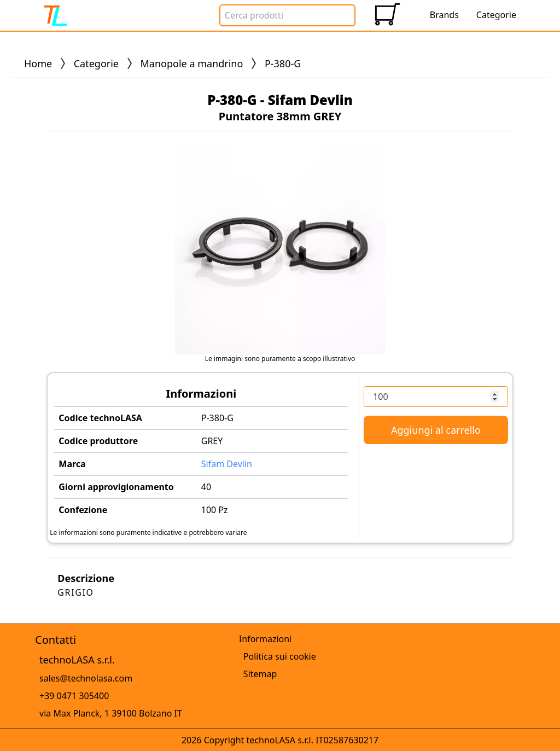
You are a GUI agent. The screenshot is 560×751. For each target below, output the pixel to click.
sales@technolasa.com (86, 678)
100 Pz (215, 510)
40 (206, 487)
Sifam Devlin (227, 464)
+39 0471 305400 (74, 696)
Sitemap (260, 674)
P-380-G (217, 418)
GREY (212, 441)
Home (38, 63)
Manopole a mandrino (192, 63)
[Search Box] (287, 15)
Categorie (96, 63)
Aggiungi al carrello (436, 430)
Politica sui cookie (280, 656)
